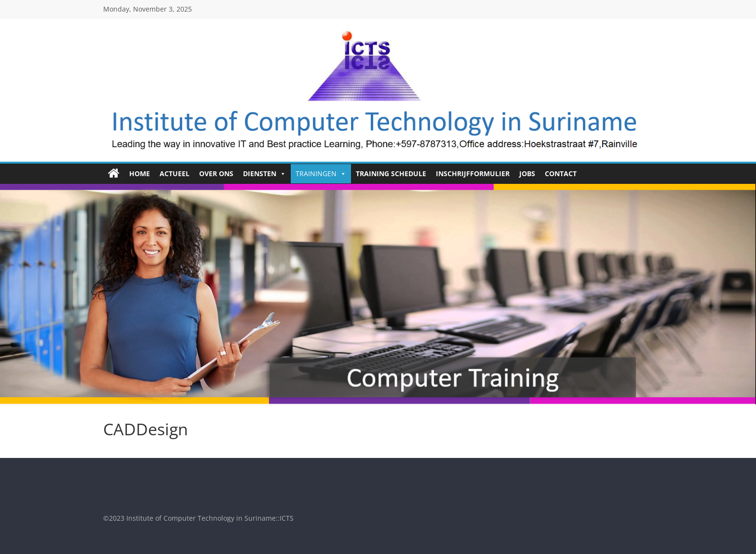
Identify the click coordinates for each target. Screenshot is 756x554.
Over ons (216, 173)
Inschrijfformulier (473, 173)
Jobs (527, 173)
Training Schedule (391, 173)
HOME (140, 173)
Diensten (264, 174)
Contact (561, 173)
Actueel (175, 173)
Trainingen (321, 174)
